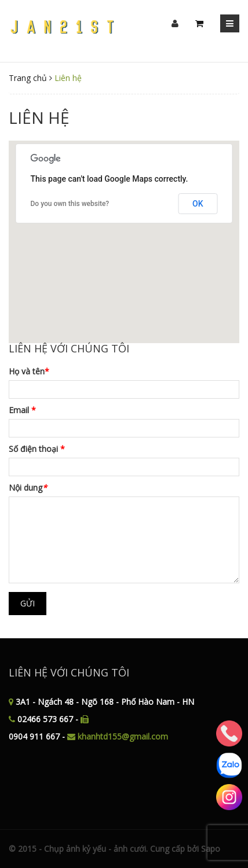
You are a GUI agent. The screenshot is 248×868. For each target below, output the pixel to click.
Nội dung (28, 488)
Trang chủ (28, 78)
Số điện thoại (37, 449)
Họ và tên (29, 371)
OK (198, 204)
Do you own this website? (70, 204)
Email (22, 410)
